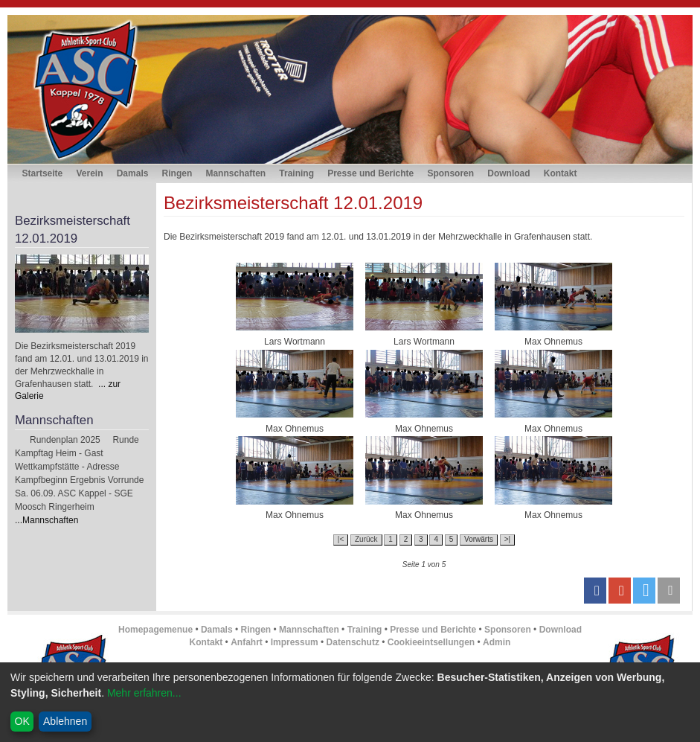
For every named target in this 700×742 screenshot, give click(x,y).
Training (296, 173)
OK (22, 721)
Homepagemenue (155, 630)
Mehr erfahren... (144, 693)
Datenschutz (353, 642)
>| (507, 539)
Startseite (43, 173)
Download (508, 173)
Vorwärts (479, 539)
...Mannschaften (46, 520)
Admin (497, 642)
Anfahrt (247, 642)
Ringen (177, 173)
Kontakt (561, 173)
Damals (133, 173)
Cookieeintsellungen (431, 642)
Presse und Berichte (370, 173)
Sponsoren (450, 173)
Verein (89, 173)
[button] (595, 591)
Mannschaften (235, 173)
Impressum (295, 642)
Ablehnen (65, 721)
